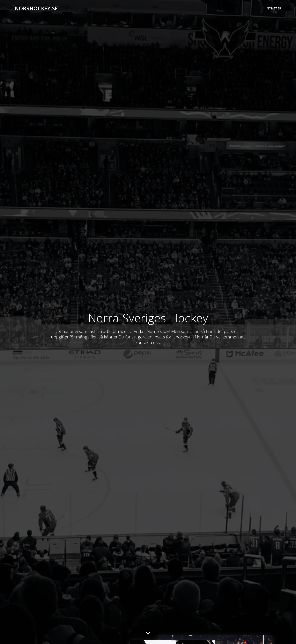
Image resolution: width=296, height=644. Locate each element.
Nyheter (274, 8)
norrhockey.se (36, 8)
